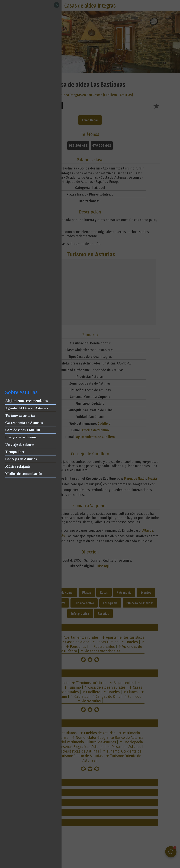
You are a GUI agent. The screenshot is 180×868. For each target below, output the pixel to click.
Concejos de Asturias (21, 459)
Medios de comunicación (24, 474)
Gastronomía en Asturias (24, 423)
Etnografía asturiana (21, 437)
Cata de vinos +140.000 (23, 430)
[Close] (57, 5)
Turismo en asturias (20, 415)
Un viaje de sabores (20, 445)
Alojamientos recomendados (26, 401)
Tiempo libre (15, 452)
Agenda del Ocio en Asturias (27, 408)
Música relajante (18, 466)
